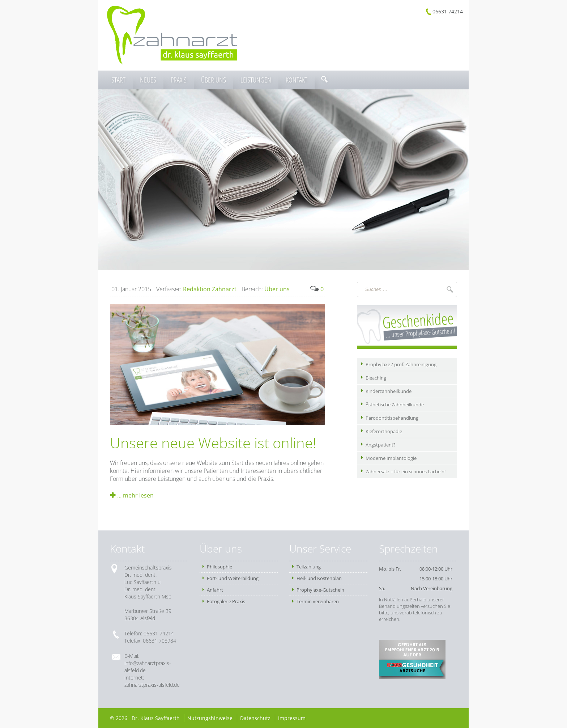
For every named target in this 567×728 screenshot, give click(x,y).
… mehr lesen (132, 495)
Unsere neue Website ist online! (213, 443)
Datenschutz (255, 718)
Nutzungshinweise (210, 718)
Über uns (266, 289)
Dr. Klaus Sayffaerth (156, 718)
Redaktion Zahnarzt (196, 289)
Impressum (292, 718)
